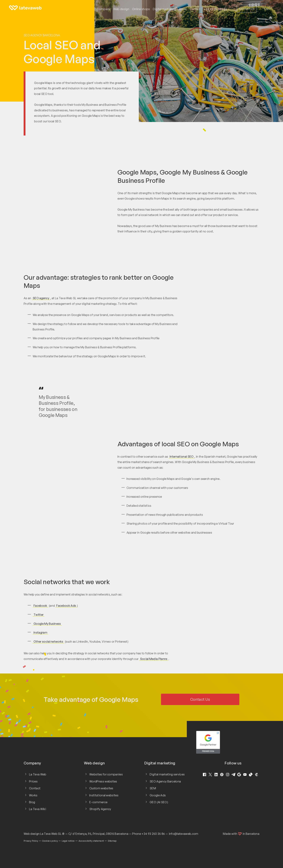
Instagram (40, 633)
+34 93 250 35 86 (215, 9)
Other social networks (48, 642)
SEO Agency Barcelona (42, 35)
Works (183, 9)
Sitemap (112, 841)
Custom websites (101, 788)
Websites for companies (106, 774)
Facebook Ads (66, 606)
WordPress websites (103, 781)
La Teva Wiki (38, 809)
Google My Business (47, 624)
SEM (153, 788)
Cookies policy (50, 841)
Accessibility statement (91, 841)
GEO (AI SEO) (159, 802)
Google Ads (158, 795)
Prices (33, 781)
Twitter (39, 615)
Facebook (40, 606)
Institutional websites (104, 795)
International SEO (182, 457)
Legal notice (68, 841)
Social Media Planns (154, 659)
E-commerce (98, 802)
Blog (32, 802)
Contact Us (247, 9)
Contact (195, 9)
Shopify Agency (100, 809)
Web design (32, 834)
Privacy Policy (31, 841)
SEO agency (41, 298)
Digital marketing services (167, 774)
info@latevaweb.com (184, 834)
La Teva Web (38, 774)
